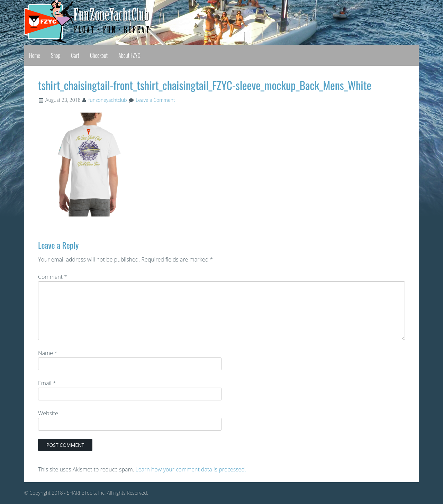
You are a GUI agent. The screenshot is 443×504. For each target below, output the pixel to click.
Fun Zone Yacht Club (80, 21)
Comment (53, 277)
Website (48, 413)
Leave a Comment (155, 100)
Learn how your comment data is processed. (191, 469)
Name (48, 353)
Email (47, 383)
